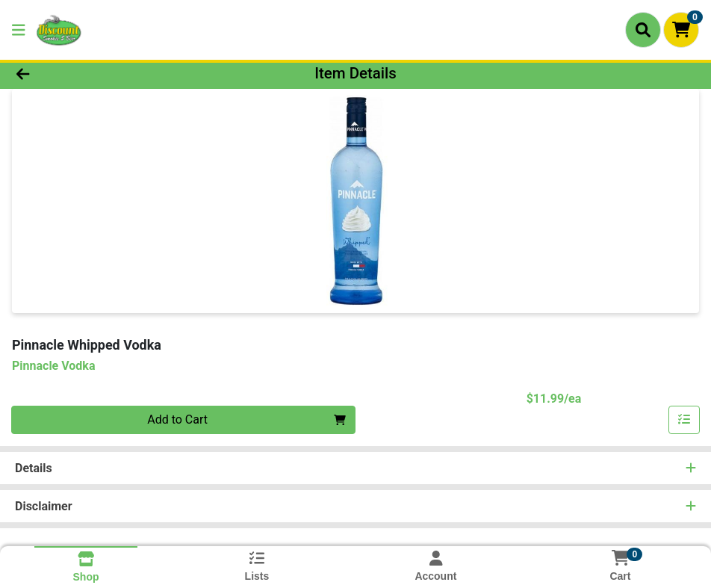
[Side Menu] (19, 30)
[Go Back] (98, 73)
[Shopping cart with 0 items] (681, 30)
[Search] (643, 30)
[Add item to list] (684, 420)
